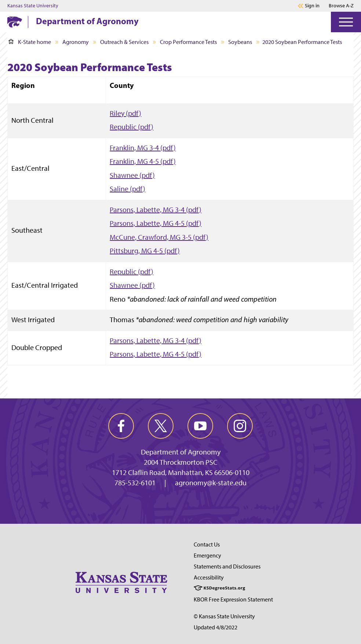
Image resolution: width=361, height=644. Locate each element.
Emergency (207, 555)
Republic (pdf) (132, 127)
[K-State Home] (15, 22)
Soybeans (240, 42)
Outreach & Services (124, 42)
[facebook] (121, 426)
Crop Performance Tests (188, 42)
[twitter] (161, 426)
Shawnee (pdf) (132, 175)
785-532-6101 (135, 483)
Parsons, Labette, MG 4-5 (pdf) (156, 223)
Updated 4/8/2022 (216, 627)
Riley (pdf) (125, 113)
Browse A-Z (341, 6)
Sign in (312, 6)
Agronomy (76, 42)
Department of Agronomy (87, 21)
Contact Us (207, 544)
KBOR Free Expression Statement (233, 599)
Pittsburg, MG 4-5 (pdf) (145, 251)
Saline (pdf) (127, 189)
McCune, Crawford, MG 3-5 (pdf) (159, 237)
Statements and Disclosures (227, 566)
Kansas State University (33, 6)
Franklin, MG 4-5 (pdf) (143, 161)
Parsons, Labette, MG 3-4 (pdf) (156, 210)
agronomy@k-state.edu (211, 483)
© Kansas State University (224, 616)
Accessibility (209, 577)
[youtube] (200, 426)
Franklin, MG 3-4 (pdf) (143, 148)
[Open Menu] (346, 22)
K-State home (30, 42)
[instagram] (240, 426)
